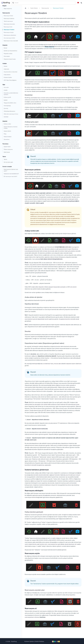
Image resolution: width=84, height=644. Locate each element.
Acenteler (6, 117)
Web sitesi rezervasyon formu (11, 114)
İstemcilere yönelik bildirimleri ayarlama (11, 94)
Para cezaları (7, 56)
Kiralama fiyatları (8, 77)
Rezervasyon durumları (9, 24)
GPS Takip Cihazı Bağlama (10, 80)
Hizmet (5, 66)
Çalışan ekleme (7, 131)
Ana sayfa (6, 87)
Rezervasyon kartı (8, 27)
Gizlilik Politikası (39, 641)
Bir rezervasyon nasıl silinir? (10, 176)
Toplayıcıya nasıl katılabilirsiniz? (11, 174)
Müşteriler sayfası (8, 54)
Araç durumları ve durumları (11, 72)
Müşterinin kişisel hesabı (10, 59)
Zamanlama (7, 139)
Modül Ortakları (8, 137)
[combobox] (43, 3)
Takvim (5, 159)
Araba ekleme (7, 75)
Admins (70, 641)
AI (73, 641)
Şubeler (6, 100)
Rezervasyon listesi (8, 16)
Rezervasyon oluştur (9, 32)
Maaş (5, 134)
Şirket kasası (7, 152)
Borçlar (5, 48)
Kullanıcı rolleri (7, 124)
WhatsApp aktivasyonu (9, 111)
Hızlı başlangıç (7, 106)
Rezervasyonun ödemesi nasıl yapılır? (11, 170)
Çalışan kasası (7, 147)
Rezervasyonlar (45, 8)
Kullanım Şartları (29, 641)
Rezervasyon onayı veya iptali (11, 41)
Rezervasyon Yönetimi (9, 30)
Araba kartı (6, 69)
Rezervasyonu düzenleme (10, 35)
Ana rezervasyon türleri (9, 38)
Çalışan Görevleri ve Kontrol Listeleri (11, 128)
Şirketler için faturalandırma (10, 51)
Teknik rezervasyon (8, 21)
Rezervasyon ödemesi (9, 19)
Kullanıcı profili (7, 97)
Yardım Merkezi (34, 8)
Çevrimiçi (6, 108)
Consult (76, 641)
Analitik (6, 90)
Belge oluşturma (8, 9)
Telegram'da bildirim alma (10, 103)
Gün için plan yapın (8, 162)
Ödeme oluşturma (8, 149)
